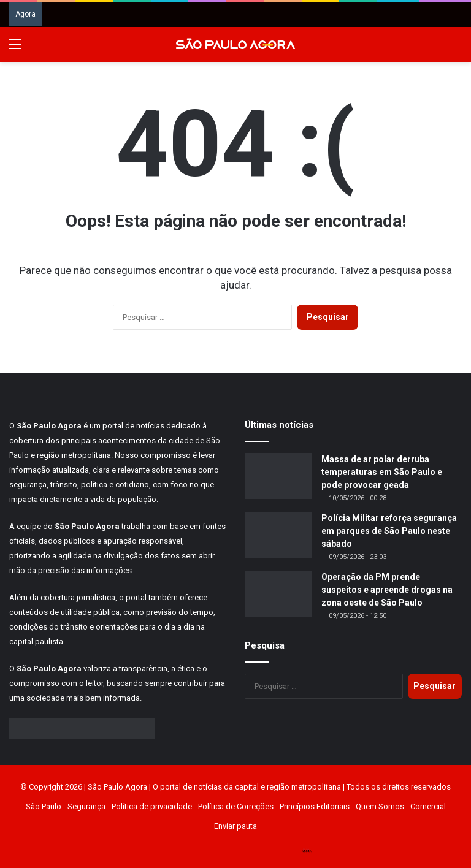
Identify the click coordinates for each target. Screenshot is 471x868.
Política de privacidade (152, 806)
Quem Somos (380, 806)
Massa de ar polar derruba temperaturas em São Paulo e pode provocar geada (382, 472)
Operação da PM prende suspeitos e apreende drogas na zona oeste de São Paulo (387, 590)
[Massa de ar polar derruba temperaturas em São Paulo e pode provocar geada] (278, 476)
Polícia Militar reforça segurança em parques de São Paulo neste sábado (389, 531)
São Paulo (44, 806)
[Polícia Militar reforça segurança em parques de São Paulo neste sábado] (278, 535)
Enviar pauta (235, 826)
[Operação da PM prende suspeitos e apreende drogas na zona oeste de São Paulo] (278, 594)
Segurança (86, 806)
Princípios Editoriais (315, 806)
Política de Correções (236, 806)
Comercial (428, 806)
